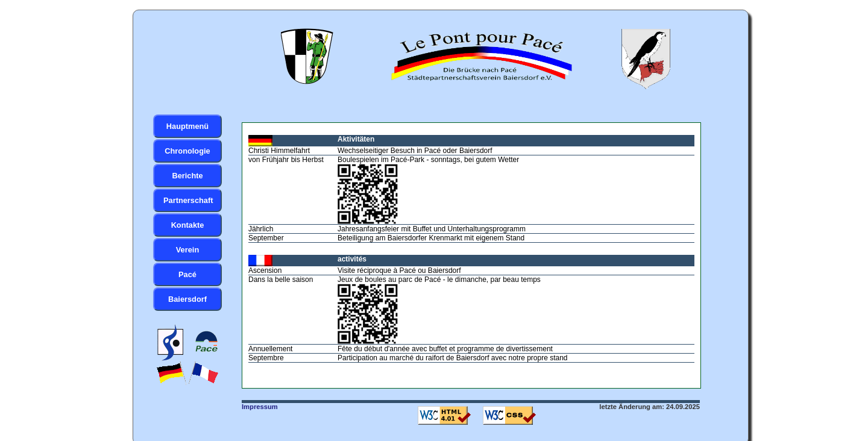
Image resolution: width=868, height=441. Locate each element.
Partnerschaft (188, 200)
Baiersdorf (187, 299)
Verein (187, 250)
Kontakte (188, 225)
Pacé (187, 274)
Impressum (260, 407)
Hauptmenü (187, 126)
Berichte (187, 176)
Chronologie (187, 151)
